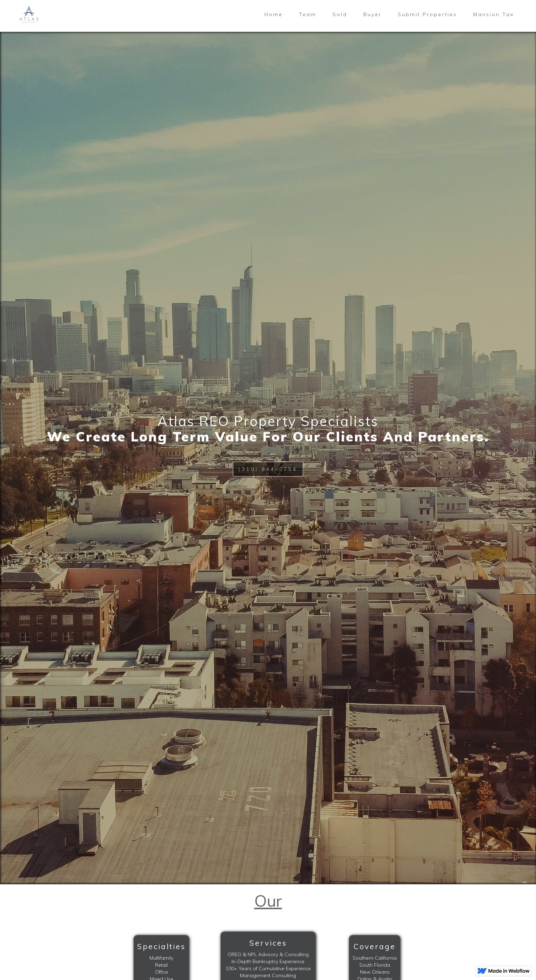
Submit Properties (427, 14)
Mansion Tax (494, 14)
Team (308, 14)
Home (274, 14)
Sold (340, 14)
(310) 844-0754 (268, 469)
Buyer (373, 14)
